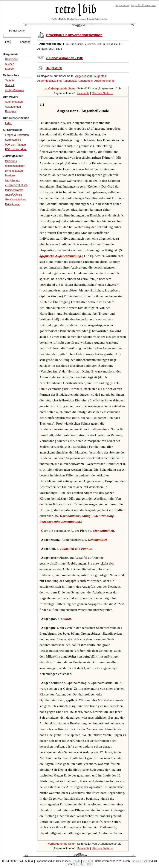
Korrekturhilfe (13, 140)
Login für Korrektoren (143, 5)
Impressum (122, 5)
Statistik (10, 85)
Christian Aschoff (140, 861)
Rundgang (11, 111)
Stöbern (10, 69)
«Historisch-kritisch (16, 185)
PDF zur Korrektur (16, 149)
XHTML (80, 864)
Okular (66, 619)
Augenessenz (84, 76)
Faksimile (83, 93)
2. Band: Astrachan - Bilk (64, 58)
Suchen (9, 64)
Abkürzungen (13, 107)
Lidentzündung (103, 516)
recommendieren (15, 166)
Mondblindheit (103, 531)
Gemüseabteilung (15, 200)
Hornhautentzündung (75, 516)
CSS (90, 864)
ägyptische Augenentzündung (60, 256)
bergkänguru (12, 180)
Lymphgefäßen (14, 171)
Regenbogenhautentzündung (60, 522)
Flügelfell (67, 549)
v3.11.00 (88, 861)
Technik (9, 81)
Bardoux (10, 176)
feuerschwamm (14, 190)
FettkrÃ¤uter (12, 204)
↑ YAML (76, 861)
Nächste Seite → (102, 93)
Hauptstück (54, 68)
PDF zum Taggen (15, 145)
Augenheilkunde (105, 81)
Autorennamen (14, 102)
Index (8, 123)
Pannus (86, 549)
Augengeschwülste (49, 81)
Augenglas (69, 81)
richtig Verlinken (14, 90)
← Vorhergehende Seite (60, 89)
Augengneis (85, 81)
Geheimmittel (97, 540)
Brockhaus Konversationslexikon (74, 35)
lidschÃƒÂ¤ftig (13, 195)
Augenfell (100, 76)
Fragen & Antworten (17, 135)
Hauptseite (11, 59)
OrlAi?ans (11, 161)
